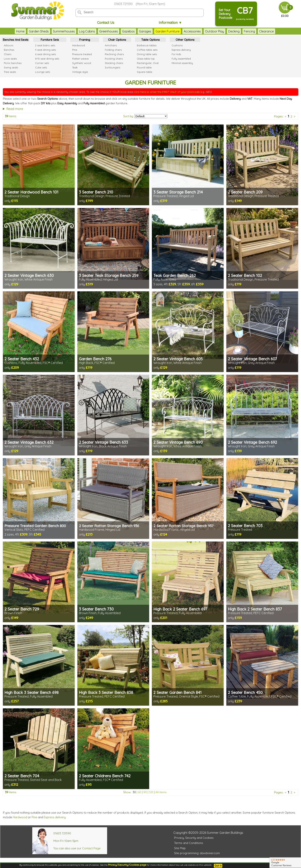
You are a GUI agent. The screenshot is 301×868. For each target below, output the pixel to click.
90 (145, 792)
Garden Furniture (167, 31)
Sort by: (128, 116)
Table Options (150, 40)
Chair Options (117, 40)
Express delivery (55, 817)
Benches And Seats (16, 40)
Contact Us (106, 23)
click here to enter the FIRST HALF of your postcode (167, 92)
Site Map (180, 848)
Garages (145, 31)
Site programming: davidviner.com (197, 853)
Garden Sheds (39, 31)
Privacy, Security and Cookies (194, 838)
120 (151, 792)
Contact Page (91, 848)
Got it (218, 866)
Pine (34, 817)
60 (140, 792)
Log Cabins (87, 31)
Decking (234, 31)
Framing (85, 40)
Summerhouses (64, 31)
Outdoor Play (215, 31)
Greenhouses (109, 31)
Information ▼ (170, 23)
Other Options (185, 40)
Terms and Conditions (189, 843)
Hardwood (20, 817)
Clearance (266, 31)
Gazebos (128, 31)
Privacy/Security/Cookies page (127, 865)
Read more (15, 109)
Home (20, 31)
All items (161, 792)
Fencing (249, 31)
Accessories (192, 31)
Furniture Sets (50, 40)
